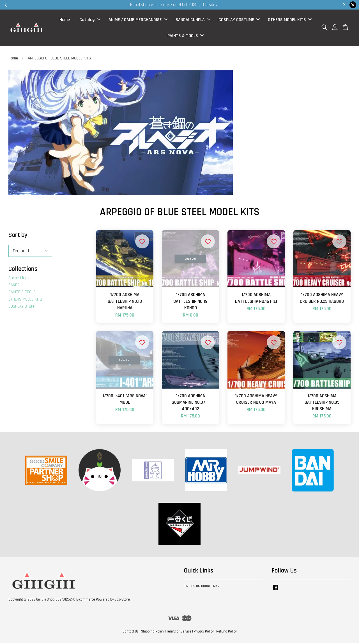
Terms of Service (179, 633)
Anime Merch (19, 279)
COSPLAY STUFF (22, 307)
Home (65, 20)
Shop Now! (248, 5)
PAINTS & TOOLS (186, 36)
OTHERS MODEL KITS (290, 20)
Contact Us (131, 633)
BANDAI (14, 286)
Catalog (90, 20)
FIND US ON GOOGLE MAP (202, 587)
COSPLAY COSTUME (239, 20)
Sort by (18, 236)
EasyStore (122, 601)
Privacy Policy (204, 633)
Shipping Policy (153, 633)
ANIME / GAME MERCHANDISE (138, 20)
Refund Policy (226, 633)
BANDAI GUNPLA (193, 20)
